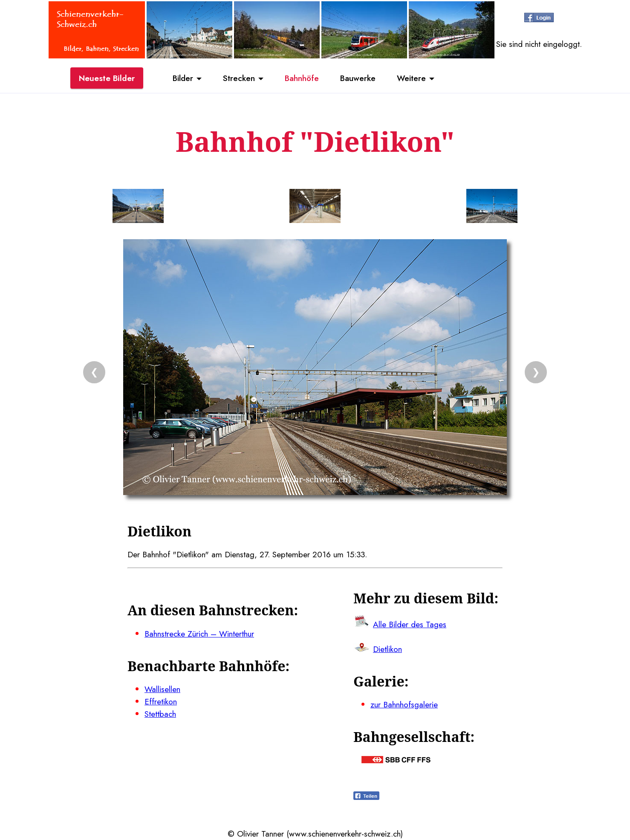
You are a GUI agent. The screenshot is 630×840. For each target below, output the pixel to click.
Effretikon (161, 701)
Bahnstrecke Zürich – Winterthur (199, 634)
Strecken (239, 78)
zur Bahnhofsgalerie (404, 704)
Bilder (183, 78)
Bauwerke (358, 78)
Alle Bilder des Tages (410, 624)
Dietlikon (387, 649)
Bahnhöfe (302, 78)
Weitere (411, 78)
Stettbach (160, 714)
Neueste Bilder (107, 78)
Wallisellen (162, 689)
